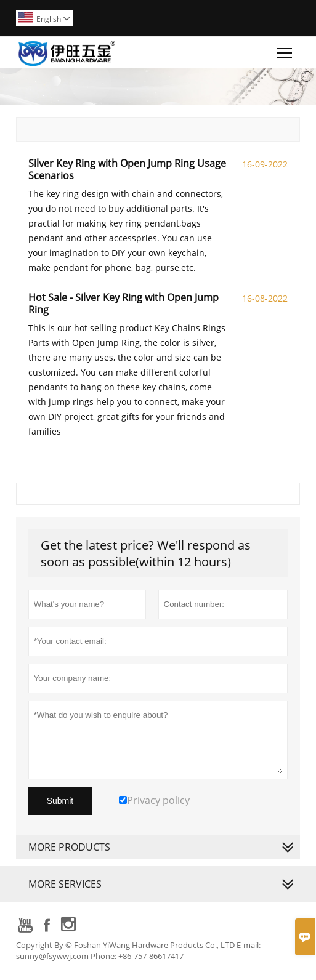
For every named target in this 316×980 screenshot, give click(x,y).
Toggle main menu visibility (286, 50)
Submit (60, 801)
